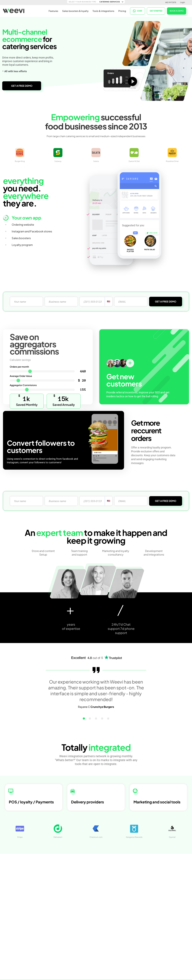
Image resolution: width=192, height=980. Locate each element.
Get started (156, 11)
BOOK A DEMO (177, 10)
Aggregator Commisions (23, 385)
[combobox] (109, 302)
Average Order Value (21, 376)
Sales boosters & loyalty (75, 11)
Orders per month (19, 367)
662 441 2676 (171, 2)
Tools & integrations (103, 11)
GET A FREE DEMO (22, 86)
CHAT (138, 11)
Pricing (122, 11)
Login (183, 2)
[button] (89, 718)
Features (53, 11)
